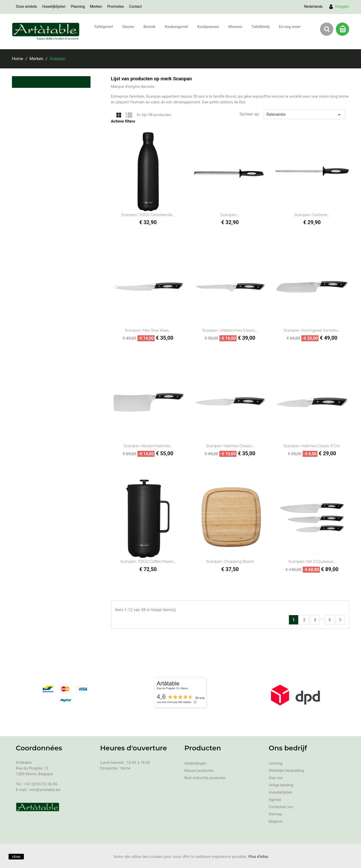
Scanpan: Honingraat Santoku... (312, 330)
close (16, 857)
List (129, 115)
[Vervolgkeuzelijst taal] (313, 6)
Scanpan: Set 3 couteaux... (312, 561)
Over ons (276, 778)
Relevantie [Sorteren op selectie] (304, 115)
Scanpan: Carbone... (312, 215)
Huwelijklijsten (54, 6)
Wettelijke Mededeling (286, 771)
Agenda (275, 800)
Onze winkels (26, 6)
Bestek (149, 27)
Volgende (340, 620)
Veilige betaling (281, 785)
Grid (119, 115)
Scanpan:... (230, 215)
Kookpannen (208, 27)
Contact (136, 6)
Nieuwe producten (199, 771)
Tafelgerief (104, 27)
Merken (96, 6)
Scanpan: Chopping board (230, 561)
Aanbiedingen (195, 763)
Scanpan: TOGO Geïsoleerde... (148, 215)
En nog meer (290, 27)
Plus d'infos (258, 856)
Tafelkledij (261, 27)
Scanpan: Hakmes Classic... (230, 446)
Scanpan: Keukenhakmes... (148, 446)
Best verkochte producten (205, 778)
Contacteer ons (281, 807)
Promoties (116, 6)
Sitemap (275, 814)
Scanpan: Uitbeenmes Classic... (230, 330)
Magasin (276, 821)
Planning (78, 6)
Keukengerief (176, 27)
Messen (235, 27)
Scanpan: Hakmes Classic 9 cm (312, 446)
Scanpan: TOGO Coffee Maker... (148, 561)
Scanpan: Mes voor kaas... (148, 330)
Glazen (128, 27)
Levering (276, 763)
